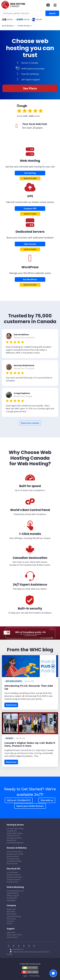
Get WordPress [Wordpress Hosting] (30, 279)
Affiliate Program (13, 896)
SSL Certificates (12, 872)
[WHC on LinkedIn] (20, 946)
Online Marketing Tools (15, 891)
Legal (25, 976)
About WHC (11, 912)
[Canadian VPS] (30, 190)
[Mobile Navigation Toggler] (55, 5)
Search (52, 13)
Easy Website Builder (14, 861)
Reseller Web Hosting (14, 833)
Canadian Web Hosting (15, 828)
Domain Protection (14, 880)
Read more (11, 705)
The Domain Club (13, 859)
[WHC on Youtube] (30, 946)
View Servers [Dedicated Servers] (30, 244)
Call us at (19, 800)
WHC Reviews (12, 914)
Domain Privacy (12, 882)
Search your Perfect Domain (30, 806)
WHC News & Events (14, 681)
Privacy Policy (34, 976)
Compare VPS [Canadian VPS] (30, 209)
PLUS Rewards (12, 898)
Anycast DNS (11, 840)
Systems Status (12, 937)
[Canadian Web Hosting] (30, 154)
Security (9, 738)
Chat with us (47, 800)
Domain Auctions (13, 856)
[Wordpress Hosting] (30, 261)
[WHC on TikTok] (35, 946)
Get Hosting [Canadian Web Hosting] (30, 173)
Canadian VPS (12, 831)
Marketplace (11, 900)
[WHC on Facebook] (9, 946)
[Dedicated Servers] (30, 225)
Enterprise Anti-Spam (14, 877)
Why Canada (11, 919)
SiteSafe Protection (14, 875)
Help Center (11, 932)
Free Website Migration (15, 843)
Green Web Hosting (14, 916)
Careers (9, 923)
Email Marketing (13, 893)
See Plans (30, 88)
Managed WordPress (14, 838)
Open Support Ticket (14, 935)
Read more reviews (30, 423)
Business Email (12, 863)
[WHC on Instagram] (25, 946)
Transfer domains (25, 26)
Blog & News (11, 909)
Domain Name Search (15, 852)
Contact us (11, 921)
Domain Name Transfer (15, 854)
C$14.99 (37, 19)
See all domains (9, 26)
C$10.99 (7, 19)
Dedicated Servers (13, 836)
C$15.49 (22, 19)
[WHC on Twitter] (14, 946)
